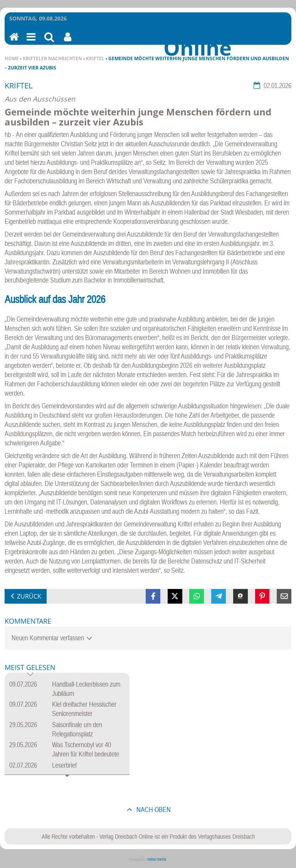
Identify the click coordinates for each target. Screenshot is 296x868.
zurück (29, 596)
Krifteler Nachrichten (52, 58)
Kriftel (95, 58)
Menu (30, 42)
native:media (157, 859)
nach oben (153, 810)
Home (12, 58)
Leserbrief (64, 765)
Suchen (49, 42)
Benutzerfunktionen (68, 42)
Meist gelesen (30, 668)
